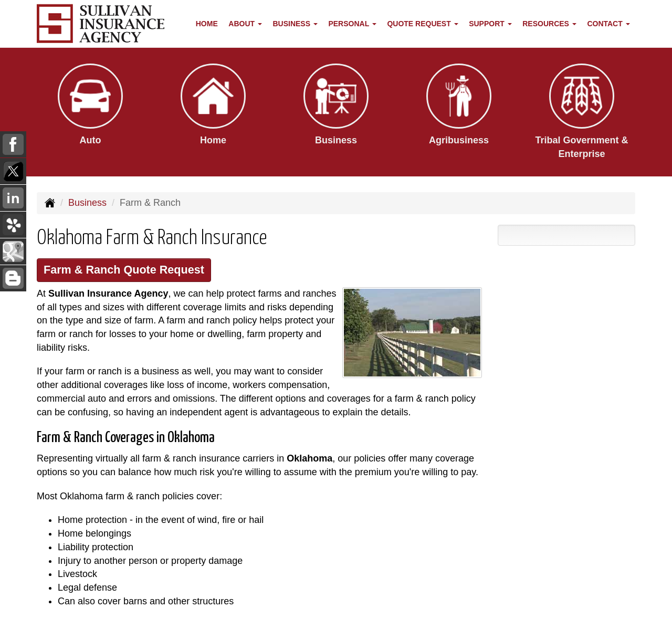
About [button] (245, 24)
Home (207, 24)
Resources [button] (549, 24)
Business (87, 203)
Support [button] (490, 24)
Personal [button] (352, 24)
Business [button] (295, 24)
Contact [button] (608, 24)
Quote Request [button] (422, 24)
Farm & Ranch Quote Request (124, 270)
